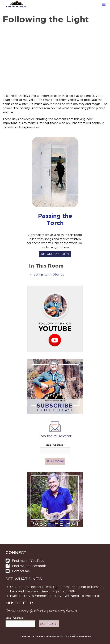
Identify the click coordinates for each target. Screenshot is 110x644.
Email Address (55, 445)
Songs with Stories (49, 274)
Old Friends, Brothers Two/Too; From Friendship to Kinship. (57, 587)
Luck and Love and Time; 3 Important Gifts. (43, 591)
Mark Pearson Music (16, 6)
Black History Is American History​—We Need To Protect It (55, 596)
